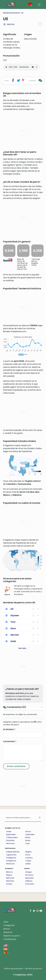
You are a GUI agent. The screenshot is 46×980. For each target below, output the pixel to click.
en (6, 945)
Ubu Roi (15, 635)
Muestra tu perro (12, 936)
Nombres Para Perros (11, 13)
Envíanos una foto (15, 693)
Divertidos (10, 840)
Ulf (12, 609)
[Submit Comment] (16, 766)
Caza (27, 843)
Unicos (28, 832)
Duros (28, 855)
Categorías (9, 925)
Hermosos (10, 843)
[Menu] (39, 5)
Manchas (10, 881)
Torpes (28, 861)
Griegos (29, 872)
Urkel (13, 641)
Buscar (7, 929)
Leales (28, 864)
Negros (9, 875)
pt (6, 953)
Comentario (10, 741)
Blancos (9, 872)
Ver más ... (23, 648)
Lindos (9, 832)
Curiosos (29, 858)
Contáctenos (10, 939)
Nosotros (8, 932)
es (6, 949)
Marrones (10, 878)
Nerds (28, 837)
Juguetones (11, 855)
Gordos (9, 884)
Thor (13, 622)
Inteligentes (11, 858)
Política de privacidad (13, 969)
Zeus (13, 628)
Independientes (13, 852)
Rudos (28, 840)
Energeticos (11, 861)
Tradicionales (12, 837)
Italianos (29, 881)
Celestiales (30, 834)
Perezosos (10, 864)
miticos (7, 591)
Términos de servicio (33, 969)
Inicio (6, 922)
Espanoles (30, 878)
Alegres (28, 852)
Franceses (30, 884)
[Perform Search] (40, 818)
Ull (22, 13)
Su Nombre (9, 729)
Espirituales (11, 834)
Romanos (29, 875)
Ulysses (15, 615)
